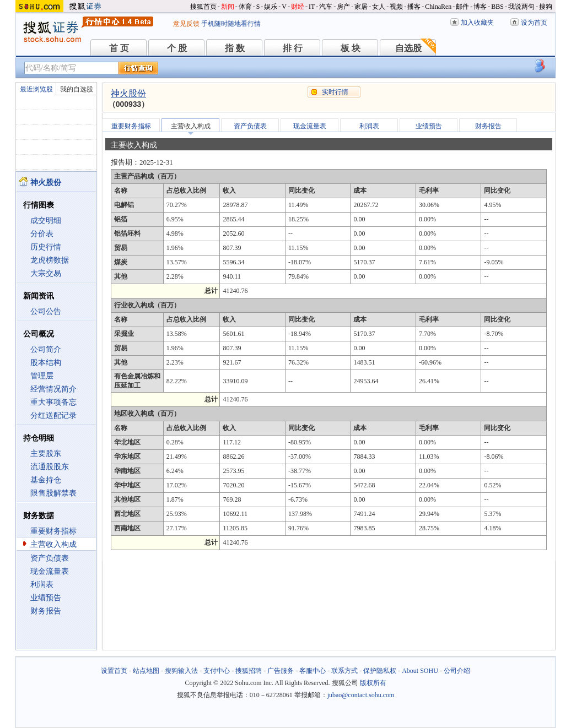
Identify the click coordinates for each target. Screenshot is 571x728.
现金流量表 (50, 571)
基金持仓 (46, 480)
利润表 (42, 585)
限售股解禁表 (53, 493)
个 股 (177, 48)
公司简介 (46, 349)
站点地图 (146, 671)
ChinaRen (438, 7)
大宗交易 (46, 273)
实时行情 (335, 92)
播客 (414, 7)
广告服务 (281, 671)
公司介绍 (457, 671)
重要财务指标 (53, 531)
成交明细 (46, 221)
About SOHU (420, 671)
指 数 (235, 48)
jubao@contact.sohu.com (361, 695)
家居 (361, 7)
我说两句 (521, 7)
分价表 (42, 234)
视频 (396, 7)
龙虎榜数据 (50, 260)
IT (312, 7)
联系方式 (344, 671)
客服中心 (313, 671)
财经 (298, 7)
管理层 (42, 376)
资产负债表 (50, 558)
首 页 (119, 48)
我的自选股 (77, 89)
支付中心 (217, 671)
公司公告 (46, 311)
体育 (245, 7)
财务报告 (46, 611)
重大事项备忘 (53, 402)
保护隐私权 (380, 671)
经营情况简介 (53, 389)
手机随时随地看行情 (231, 24)
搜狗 (546, 7)
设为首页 (534, 23)
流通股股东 (50, 467)
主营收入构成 (53, 544)
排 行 (293, 48)
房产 (343, 7)
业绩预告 (46, 598)
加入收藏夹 (477, 23)
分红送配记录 (53, 415)
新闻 (228, 7)
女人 (379, 7)
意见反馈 (186, 24)
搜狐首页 (203, 7)
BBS (497, 7)
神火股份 (128, 93)
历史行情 (46, 247)
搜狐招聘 (249, 671)
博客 (480, 7)
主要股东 (46, 453)
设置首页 (114, 671)
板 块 (351, 48)
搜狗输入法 (181, 671)
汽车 (326, 7)
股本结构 (46, 363)
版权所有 (373, 683)
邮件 (462, 7)
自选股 (408, 48)
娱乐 (271, 7)
